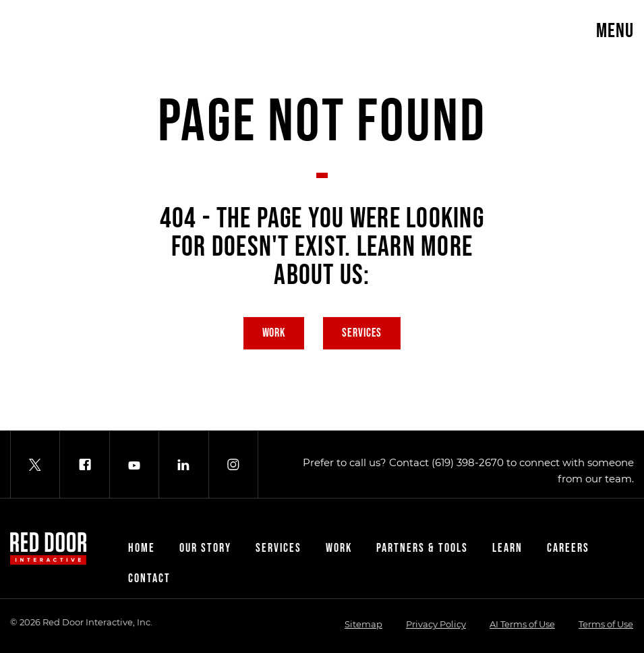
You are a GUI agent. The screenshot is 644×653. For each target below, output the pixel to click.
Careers (568, 548)
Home (142, 548)
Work (274, 333)
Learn (507, 548)
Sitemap (363, 624)
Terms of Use (606, 624)
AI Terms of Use (522, 624)
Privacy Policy (436, 624)
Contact (149, 578)
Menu (615, 31)
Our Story (205, 548)
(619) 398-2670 (468, 462)
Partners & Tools (422, 548)
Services (362, 333)
